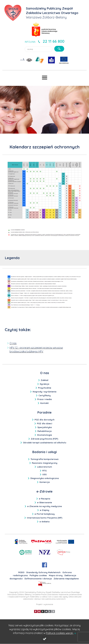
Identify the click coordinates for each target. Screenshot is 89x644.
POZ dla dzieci (44, 423)
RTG (44, 471)
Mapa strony (56, 575)
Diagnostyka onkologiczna (45, 478)
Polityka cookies (38, 575)
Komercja (45, 482)
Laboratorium (44, 467)
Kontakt (44, 403)
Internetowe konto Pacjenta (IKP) (45, 518)
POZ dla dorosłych (44, 420)
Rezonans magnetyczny (45, 463)
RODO (21, 572)
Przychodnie (45, 388)
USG (44, 474)
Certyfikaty (45, 395)
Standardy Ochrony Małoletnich (43, 572)
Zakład (44, 380)
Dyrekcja (44, 384)
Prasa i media (44, 399)
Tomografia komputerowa (44, 459)
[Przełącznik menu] (45, 78)
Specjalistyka (45, 427)
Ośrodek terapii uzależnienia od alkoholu (45, 443)
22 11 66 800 (53, 41)
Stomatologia (44, 435)
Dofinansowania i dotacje (38, 579)
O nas (13, 343)
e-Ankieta (44, 522)
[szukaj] (59, 49)
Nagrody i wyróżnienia (44, 392)
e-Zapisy (44, 510)
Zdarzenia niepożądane (66, 579)
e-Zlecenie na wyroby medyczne (44, 506)
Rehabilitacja (44, 431)
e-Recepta (44, 499)
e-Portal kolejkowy (45, 514)
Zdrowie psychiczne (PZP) (44, 439)
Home (6, 109)
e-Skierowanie (44, 502)
